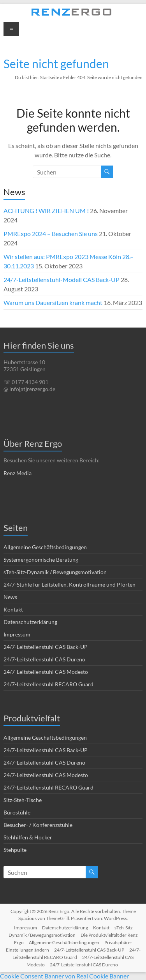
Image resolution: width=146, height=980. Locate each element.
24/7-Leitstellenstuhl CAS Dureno (44, 659)
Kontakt (13, 609)
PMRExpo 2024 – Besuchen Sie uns (51, 234)
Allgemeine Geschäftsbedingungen (45, 547)
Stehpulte (15, 850)
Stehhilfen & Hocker (28, 837)
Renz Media (18, 473)
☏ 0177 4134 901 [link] (26, 382)
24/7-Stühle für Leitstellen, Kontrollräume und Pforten (69, 584)
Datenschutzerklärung (30, 622)
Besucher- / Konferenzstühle (38, 825)
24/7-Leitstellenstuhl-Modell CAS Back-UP (62, 279)
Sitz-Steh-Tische (23, 800)
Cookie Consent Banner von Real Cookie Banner (64, 976)
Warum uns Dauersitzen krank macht (53, 302)
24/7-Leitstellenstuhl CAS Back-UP (46, 647)
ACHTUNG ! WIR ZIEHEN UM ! (46, 211)
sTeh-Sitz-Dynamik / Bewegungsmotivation (55, 572)
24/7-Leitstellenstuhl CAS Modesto (46, 672)
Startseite (50, 77)
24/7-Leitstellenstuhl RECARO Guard (48, 684)
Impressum (17, 634)
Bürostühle (17, 812)
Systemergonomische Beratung (41, 560)
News (10, 597)
